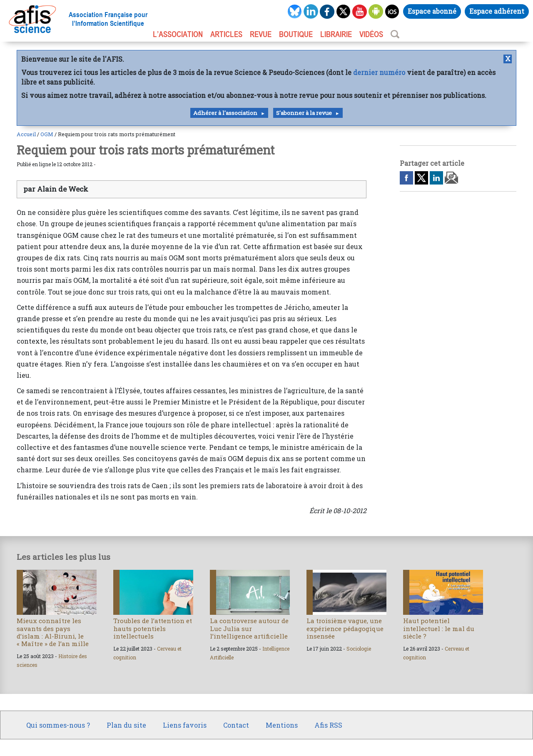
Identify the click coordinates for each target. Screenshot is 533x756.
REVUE (261, 34)
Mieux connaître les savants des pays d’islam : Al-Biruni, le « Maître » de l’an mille (53, 632)
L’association (178, 34)
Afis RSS (328, 725)
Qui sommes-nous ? (58, 725)
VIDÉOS (371, 34)
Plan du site (126, 725)
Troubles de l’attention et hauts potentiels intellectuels (153, 628)
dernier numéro (379, 72)
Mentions (282, 725)
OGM (47, 134)
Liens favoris (185, 725)
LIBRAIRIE (336, 34)
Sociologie (359, 649)
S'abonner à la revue (304, 113)
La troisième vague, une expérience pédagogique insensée (345, 628)
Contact (236, 725)
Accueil (26, 134)
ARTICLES (226, 34)
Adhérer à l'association (225, 113)
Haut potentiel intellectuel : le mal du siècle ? (439, 628)
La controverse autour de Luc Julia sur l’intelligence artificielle (249, 628)
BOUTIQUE (296, 34)
